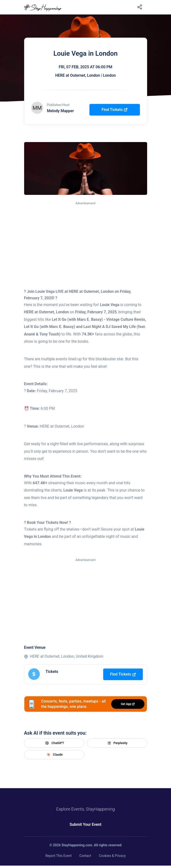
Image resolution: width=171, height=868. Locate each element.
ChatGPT (54, 743)
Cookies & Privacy (112, 856)
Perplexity (117, 743)
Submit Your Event (86, 824)
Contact (85, 856)
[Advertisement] (86, 242)
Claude (54, 755)
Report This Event (58, 856)
